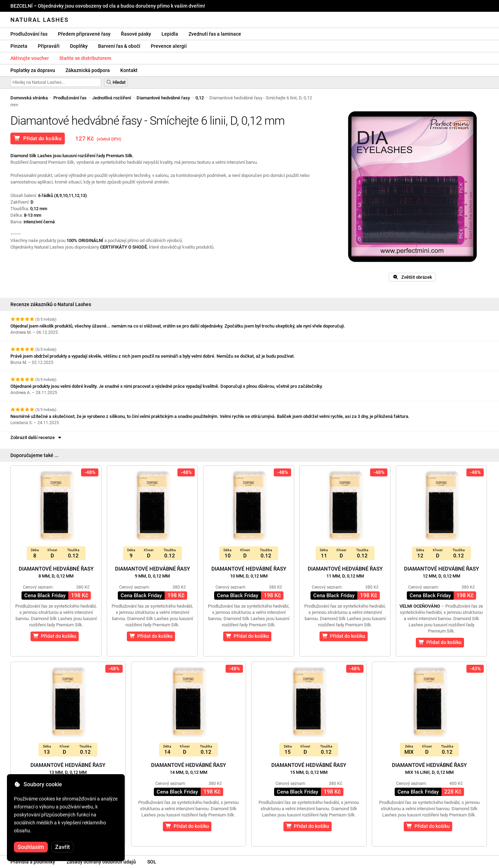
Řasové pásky (136, 34)
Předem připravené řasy (84, 34)
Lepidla (170, 34)
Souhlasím (31, 847)
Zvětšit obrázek (412, 277)
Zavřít (62, 847)
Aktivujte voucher (30, 58)
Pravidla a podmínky (33, 862)
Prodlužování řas (29, 34)
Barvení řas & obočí (119, 46)
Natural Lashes (40, 20)
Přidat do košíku (38, 138)
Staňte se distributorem (85, 58)
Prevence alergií (169, 46)
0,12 (200, 98)
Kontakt (129, 70)
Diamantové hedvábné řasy (163, 98)
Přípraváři (49, 46)
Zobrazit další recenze (36, 437)
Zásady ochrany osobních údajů (101, 862)
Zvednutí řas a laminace (215, 34)
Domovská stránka (29, 98)
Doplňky (79, 46)
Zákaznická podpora (88, 70)
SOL (152, 862)
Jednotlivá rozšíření (112, 98)
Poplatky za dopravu (33, 70)
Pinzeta (19, 46)
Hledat (116, 82)
